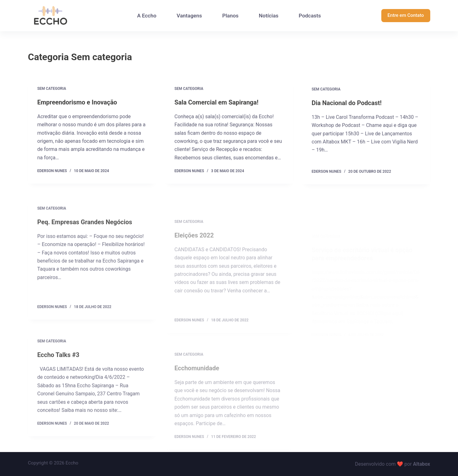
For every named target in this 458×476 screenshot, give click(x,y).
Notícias (269, 16)
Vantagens (189, 16)
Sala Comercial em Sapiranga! (217, 103)
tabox (424, 464)
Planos (230, 16)
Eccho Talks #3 (58, 359)
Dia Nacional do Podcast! (347, 103)
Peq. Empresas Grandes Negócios (85, 226)
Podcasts (310, 16)
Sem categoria (52, 89)
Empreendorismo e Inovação (77, 102)
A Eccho (147, 16)
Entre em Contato (406, 15)
